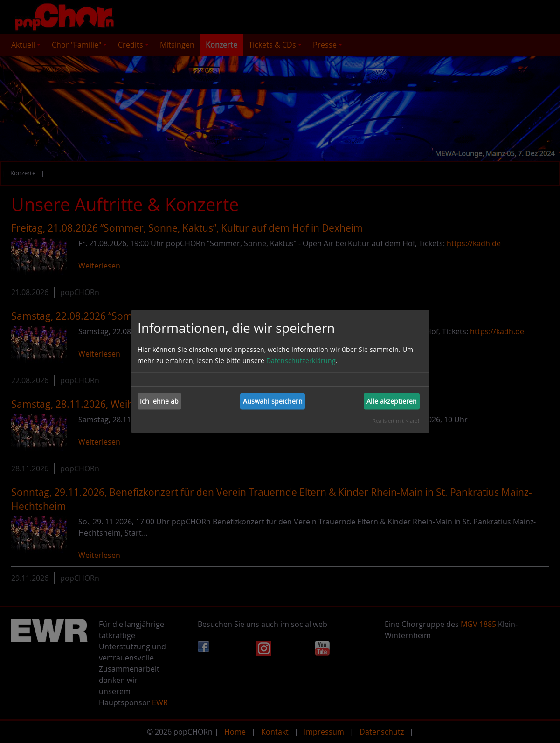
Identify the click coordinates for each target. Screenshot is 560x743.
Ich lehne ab (159, 401)
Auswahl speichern (273, 401)
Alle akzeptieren (392, 401)
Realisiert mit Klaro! (396, 420)
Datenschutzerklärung (301, 360)
